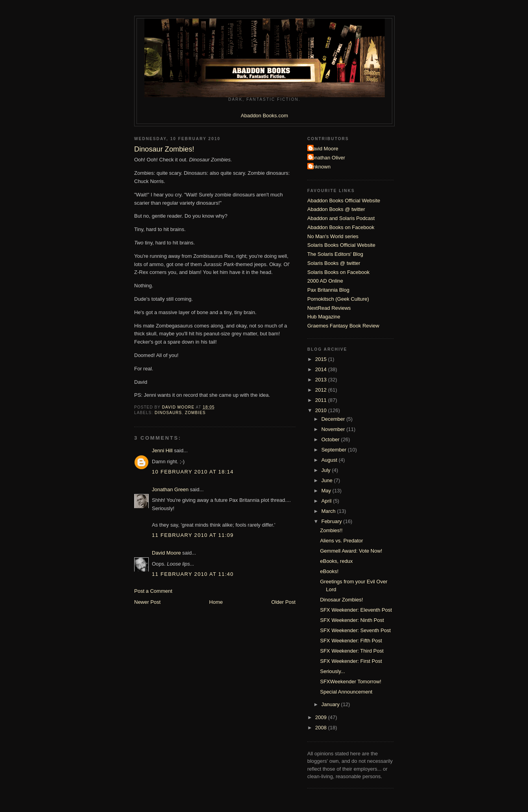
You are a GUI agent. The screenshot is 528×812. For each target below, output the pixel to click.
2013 (322, 380)
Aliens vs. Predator (341, 541)
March (329, 511)
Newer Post (147, 602)
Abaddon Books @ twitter (336, 209)
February (332, 521)
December (334, 419)
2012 (322, 390)
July (327, 470)
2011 (322, 400)
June (328, 480)
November (334, 429)
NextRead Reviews (329, 308)
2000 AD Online (325, 281)
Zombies (195, 413)
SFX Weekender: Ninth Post (352, 620)
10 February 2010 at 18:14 (193, 472)
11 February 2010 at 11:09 (193, 535)
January (331, 704)
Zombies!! (331, 530)
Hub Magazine (324, 317)
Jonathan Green (170, 489)
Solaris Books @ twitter (334, 263)
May (327, 491)
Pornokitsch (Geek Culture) (338, 299)
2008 (322, 728)
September (335, 450)
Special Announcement (346, 692)
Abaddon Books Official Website (344, 201)
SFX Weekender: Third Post (352, 651)
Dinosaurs (168, 413)
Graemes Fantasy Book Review (343, 326)
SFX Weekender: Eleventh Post (356, 610)
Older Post (283, 602)
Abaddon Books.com (264, 116)
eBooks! (329, 571)
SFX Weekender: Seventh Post (355, 630)
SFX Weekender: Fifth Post (351, 641)
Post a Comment (153, 591)
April (327, 501)
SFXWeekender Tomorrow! (351, 682)
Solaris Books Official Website (341, 245)
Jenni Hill (162, 450)
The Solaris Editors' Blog (335, 254)
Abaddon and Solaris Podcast (341, 218)
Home (216, 602)
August (330, 460)
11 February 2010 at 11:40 (193, 574)
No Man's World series (333, 236)
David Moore (166, 553)
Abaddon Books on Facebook (341, 227)
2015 (322, 359)
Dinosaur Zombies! (341, 600)
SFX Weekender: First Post (351, 661)
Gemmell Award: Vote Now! (351, 551)
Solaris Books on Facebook (338, 272)
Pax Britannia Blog (328, 290)
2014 (322, 369)
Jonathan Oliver (327, 158)
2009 (322, 717)
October (331, 439)
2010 (322, 410)
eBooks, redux (336, 561)
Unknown (320, 167)
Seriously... (332, 671)
